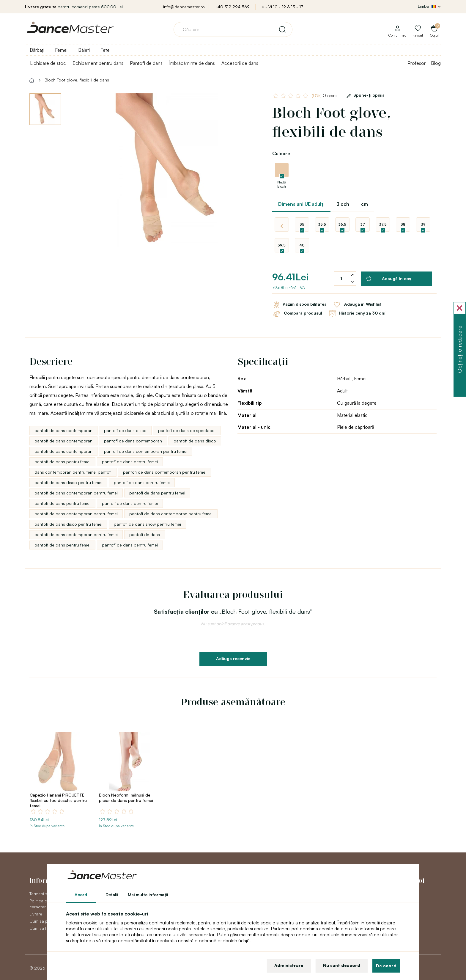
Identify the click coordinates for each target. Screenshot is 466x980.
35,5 (322, 224)
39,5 (282, 245)
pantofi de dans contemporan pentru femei (146, 451)
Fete (105, 50)
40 (302, 245)
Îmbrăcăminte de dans (192, 63)
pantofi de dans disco (125, 430)
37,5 (383, 224)
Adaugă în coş (389, 279)
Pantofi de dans (146, 63)
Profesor (417, 63)
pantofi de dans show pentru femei (147, 524)
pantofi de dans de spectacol (187, 430)
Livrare (36, 914)
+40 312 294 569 (232, 7)
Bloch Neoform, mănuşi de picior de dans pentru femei (126, 798)
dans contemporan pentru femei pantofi (73, 472)
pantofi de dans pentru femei (62, 462)
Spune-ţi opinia (365, 95)
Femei (61, 50)
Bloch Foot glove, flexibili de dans (77, 80)
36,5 (342, 224)
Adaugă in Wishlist (357, 305)
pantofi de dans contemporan (63, 430)
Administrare (289, 965)
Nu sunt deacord (342, 965)
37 (363, 224)
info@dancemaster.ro (184, 7)
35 (302, 224)
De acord (386, 966)
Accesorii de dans (240, 63)
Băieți (84, 50)
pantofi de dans (145, 534)
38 (403, 224)
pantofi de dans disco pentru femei (68, 482)
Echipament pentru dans (98, 63)
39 (423, 224)
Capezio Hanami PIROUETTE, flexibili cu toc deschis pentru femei (58, 800)
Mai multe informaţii (148, 895)
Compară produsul (297, 314)
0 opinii (325, 96)
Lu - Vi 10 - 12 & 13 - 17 (281, 7)
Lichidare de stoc (48, 63)
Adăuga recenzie (233, 658)
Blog (436, 63)
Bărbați (37, 50)
